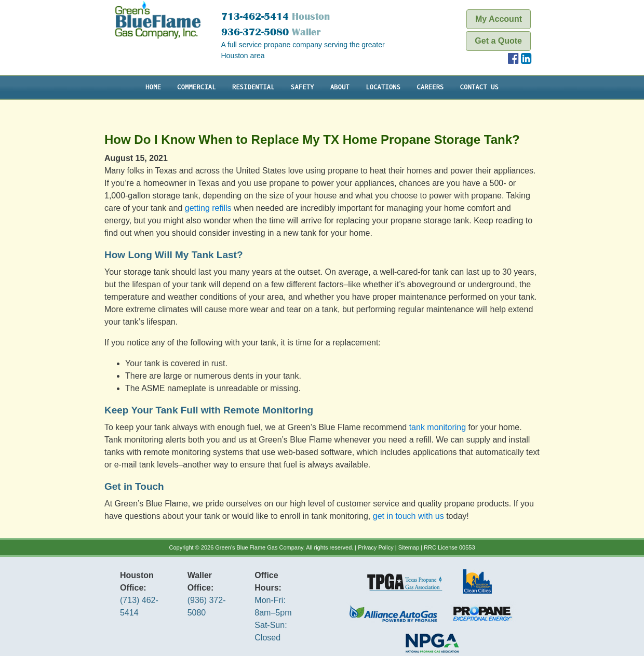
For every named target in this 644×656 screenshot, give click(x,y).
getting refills (208, 208)
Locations (383, 87)
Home (153, 87)
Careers (430, 87)
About (340, 87)
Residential (253, 87)
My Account (499, 19)
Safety (303, 87)
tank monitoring (438, 427)
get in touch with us (408, 516)
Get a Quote (498, 41)
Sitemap (409, 547)
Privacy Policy (375, 547)
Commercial (196, 87)
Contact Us (479, 87)
